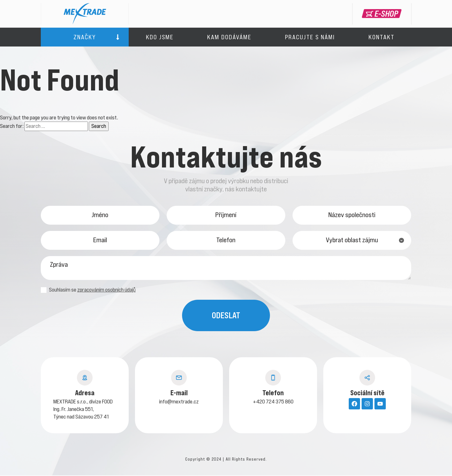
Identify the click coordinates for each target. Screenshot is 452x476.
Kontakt (382, 37)
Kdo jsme (160, 37)
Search (99, 126)
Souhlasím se (88, 290)
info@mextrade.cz (179, 402)
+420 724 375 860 (273, 402)
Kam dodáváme (229, 37)
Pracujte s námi (310, 37)
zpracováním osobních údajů (106, 290)
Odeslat (226, 316)
